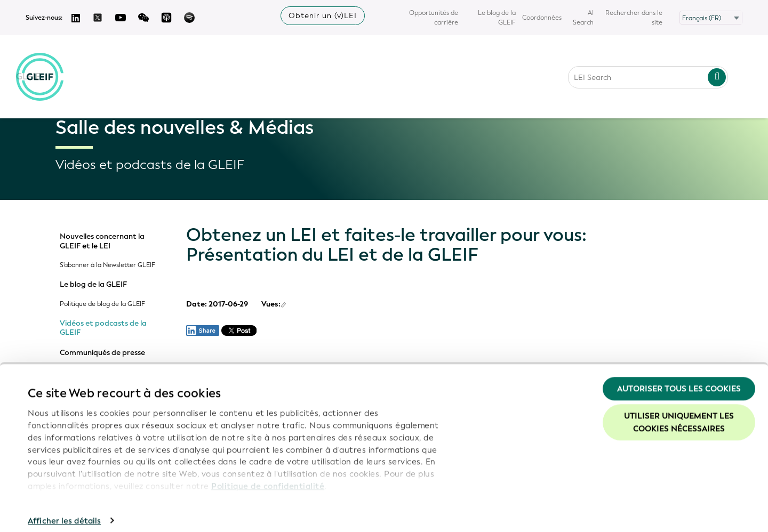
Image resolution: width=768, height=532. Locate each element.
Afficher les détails (64, 511)
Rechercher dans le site (634, 18)
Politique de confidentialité (268, 477)
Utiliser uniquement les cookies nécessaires (679, 413)
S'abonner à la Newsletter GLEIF (107, 265)
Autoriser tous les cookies (679, 379)
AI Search (583, 18)
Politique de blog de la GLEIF (102, 304)
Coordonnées (542, 18)
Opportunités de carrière (434, 18)
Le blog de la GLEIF (497, 18)
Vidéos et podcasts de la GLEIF (103, 328)
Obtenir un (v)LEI (323, 16)
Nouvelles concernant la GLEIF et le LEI (102, 241)
